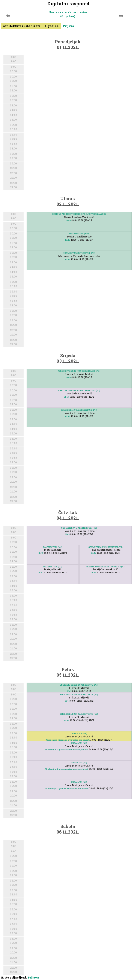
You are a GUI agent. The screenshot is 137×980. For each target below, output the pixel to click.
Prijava (68, 26)
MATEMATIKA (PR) (79, 233)
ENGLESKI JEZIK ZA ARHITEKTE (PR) (79, 685)
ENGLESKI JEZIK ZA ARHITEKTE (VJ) (79, 694)
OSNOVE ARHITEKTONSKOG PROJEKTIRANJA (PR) (79, 214)
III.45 (68, 220)
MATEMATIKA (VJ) (53, 547)
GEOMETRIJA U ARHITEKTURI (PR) (79, 410)
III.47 (41, 572)
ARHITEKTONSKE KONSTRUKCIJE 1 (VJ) (79, 390)
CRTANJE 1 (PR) (79, 733)
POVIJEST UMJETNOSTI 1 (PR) (79, 253)
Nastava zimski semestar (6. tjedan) (68, 14)
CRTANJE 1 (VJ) (79, 743)
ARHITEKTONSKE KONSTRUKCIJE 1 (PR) (79, 371)
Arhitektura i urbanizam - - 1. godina (31, 26)
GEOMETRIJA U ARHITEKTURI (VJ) (79, 528)
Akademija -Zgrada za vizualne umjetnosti (68, 740)
